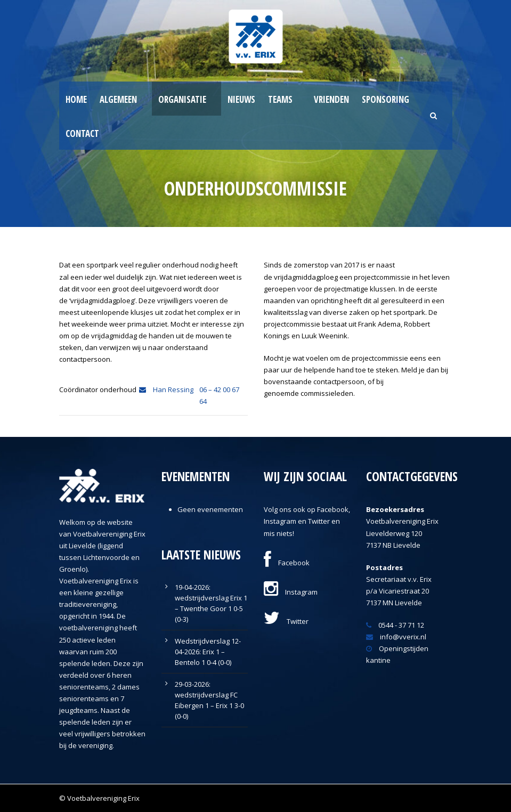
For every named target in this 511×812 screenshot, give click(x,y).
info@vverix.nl (396, 637)
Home (76, 99)
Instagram (291, 592)
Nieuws (241, 99)
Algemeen (118, 99)
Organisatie (182, 99)
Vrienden (331, 99)
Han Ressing (166, 389)
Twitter (286, 621)
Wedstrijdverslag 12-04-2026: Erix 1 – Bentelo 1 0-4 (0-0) (208, 652)
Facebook (287, 563)
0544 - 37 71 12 (395, 625)
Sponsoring (386, 99)
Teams (280, 99)
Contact (82, 133)
